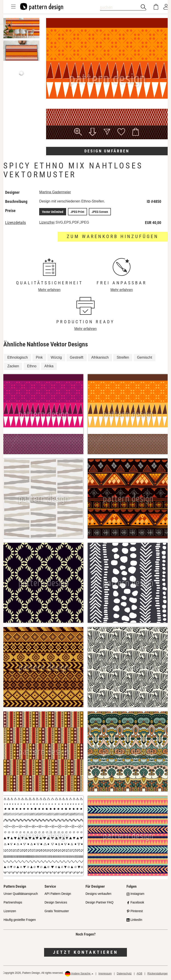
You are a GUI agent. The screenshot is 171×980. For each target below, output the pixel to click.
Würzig (56, 357)
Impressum (105, 974)
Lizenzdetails (15, 222)
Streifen (123, 357)
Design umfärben (107, 151)
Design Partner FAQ (99, 902)
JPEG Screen (99, 212)
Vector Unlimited (53, 212)
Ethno (32, 366)
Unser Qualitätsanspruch (21, 894)
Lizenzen (10, 911)
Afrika (49, 366)
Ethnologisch (18, 357)
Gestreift (77, 357)
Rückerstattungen (158, 974)
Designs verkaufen (98, 894)
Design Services (56, 902)
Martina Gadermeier (55, 192)
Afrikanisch (100, 357)
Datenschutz (124, 974)
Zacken (13, 366)
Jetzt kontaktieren (85, 952)
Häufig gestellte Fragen (20, 919)
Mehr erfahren (50, 290)
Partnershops (13, 902)
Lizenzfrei (47, 222)
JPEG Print (77, 212)
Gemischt (145, 357)
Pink (39, 357)
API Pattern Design (58, 894)
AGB (139, 974)
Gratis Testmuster (57, 911)
